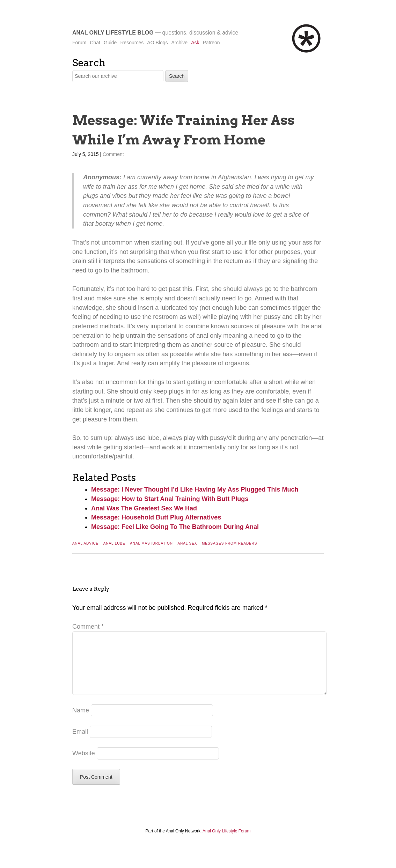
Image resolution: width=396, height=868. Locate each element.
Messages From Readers (229, 543)
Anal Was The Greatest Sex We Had (144, 508)
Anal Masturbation (151, 543)
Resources (132, 43)
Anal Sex (188, 543)
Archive (179, 43)
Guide (110, 43)
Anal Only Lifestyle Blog (113, 33)
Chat (95, 43)
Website (84, 764)
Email (80, 743)
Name (81, 721)
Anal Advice (85, 543)
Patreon (211, 43)
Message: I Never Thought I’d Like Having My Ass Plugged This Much (195, 489)
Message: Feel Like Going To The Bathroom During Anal (175, 527)
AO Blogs (157, 43)
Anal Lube (114, 543)
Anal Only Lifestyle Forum (226, 842)
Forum (79, 43)
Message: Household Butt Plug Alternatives (156, 517)
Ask (195, 43)
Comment (113, 154)
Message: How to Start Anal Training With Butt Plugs (170, 499)
